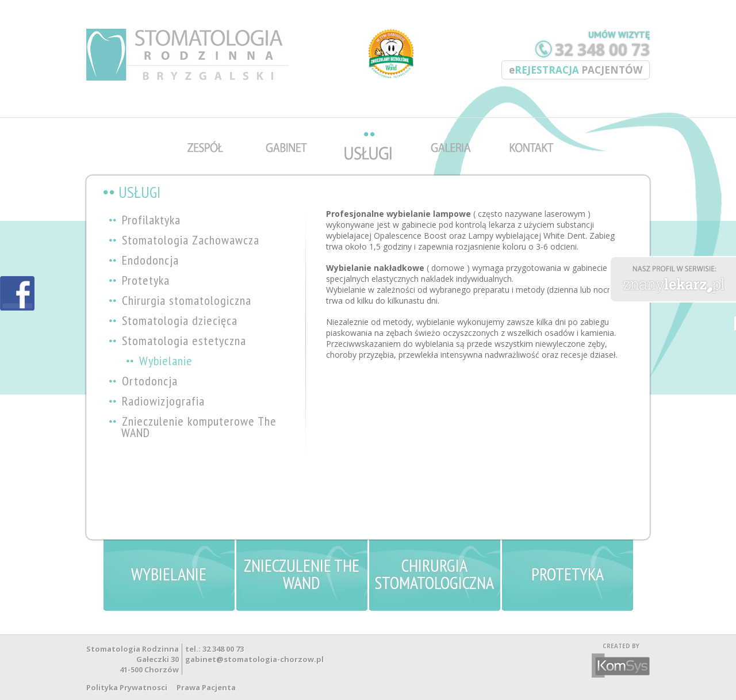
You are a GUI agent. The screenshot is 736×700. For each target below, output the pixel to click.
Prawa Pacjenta (206, 687)
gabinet (289, 123)
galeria (451, 123)
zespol (208, 123)
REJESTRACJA (576, 70)
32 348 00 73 (602, 49)
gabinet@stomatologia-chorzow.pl (254, 659)
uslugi (370, 123)
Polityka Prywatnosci (127, 687)
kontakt (532, 123)
